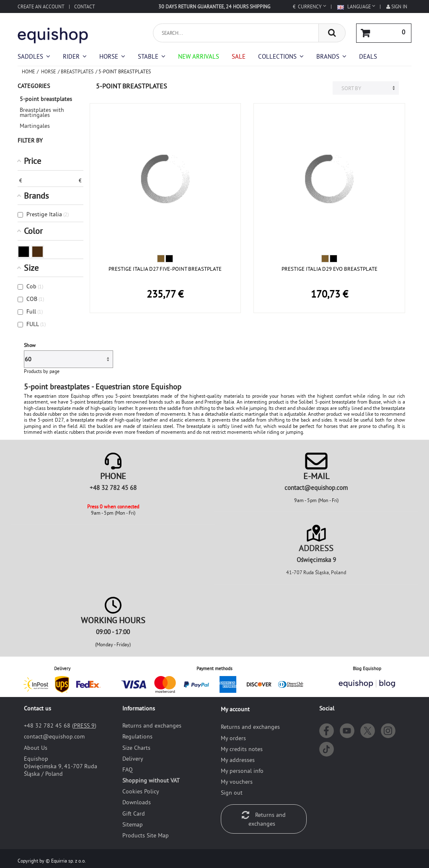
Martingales (35, 126)
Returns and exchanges (152, 725)
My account (235, 709)
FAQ (128, 770)
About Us (36, 748)
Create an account (41, 6)
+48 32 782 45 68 (113, 488)
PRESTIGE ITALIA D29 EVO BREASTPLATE (330, 269)
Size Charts (136, 748)
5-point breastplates (46, 99)
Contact (85, 6)
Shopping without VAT (151, 780)
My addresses (238, 760)
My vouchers (237, 782)
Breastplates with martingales (42, 112)
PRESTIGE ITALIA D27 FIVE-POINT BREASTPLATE (165, 269)
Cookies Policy (141, 791)
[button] (281, 56)
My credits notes (242, 749)
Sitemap (133, 824)
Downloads (137, 802)
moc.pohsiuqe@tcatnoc (316, 488)
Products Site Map (146, 835)
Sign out (232, 793)
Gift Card (134, 814)
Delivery (133, 759)
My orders (233, 738)
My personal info (242, 771)
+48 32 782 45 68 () (60, 725)
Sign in (397, 6)
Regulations (137, 736)
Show (30, 345)
